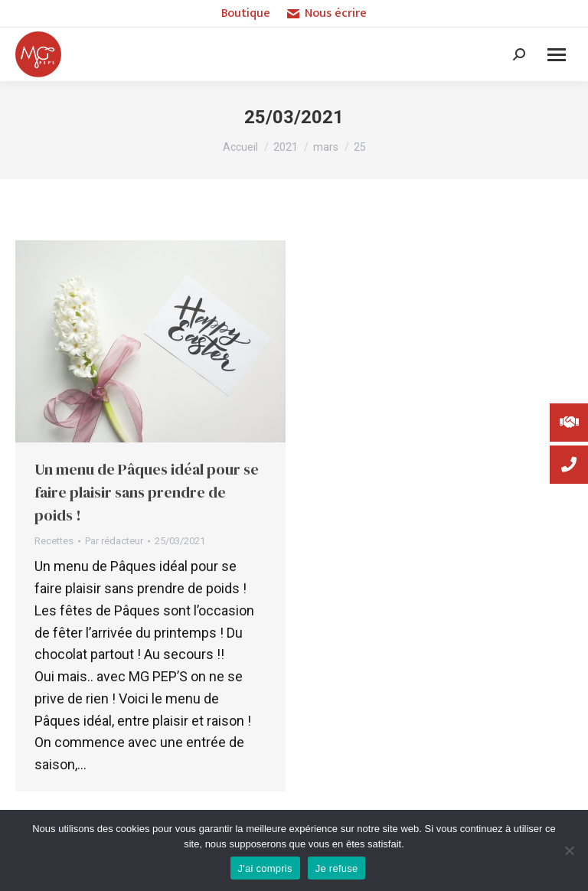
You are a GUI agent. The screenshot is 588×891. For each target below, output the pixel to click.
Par (114, 541)
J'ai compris (265, 868)
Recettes (54, 541)
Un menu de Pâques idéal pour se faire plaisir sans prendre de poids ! (147, 492)
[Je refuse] (569, 850)
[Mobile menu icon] (557, 55)
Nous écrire (327, 14)
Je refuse (337, 868)
